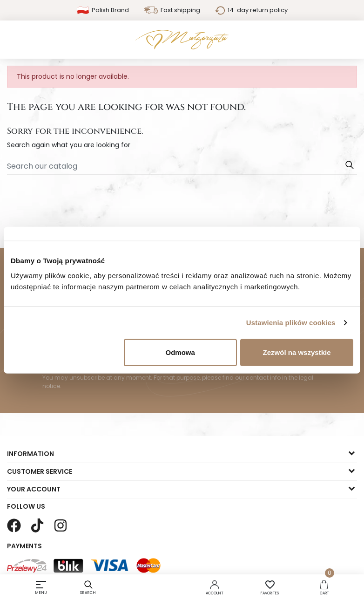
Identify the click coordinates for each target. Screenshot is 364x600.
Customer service (40, 471)
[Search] (182, 166)
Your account (34, 489)
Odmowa (180, 352)
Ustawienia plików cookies (291, 323)
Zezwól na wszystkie (297, 352)
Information (30, 454)
